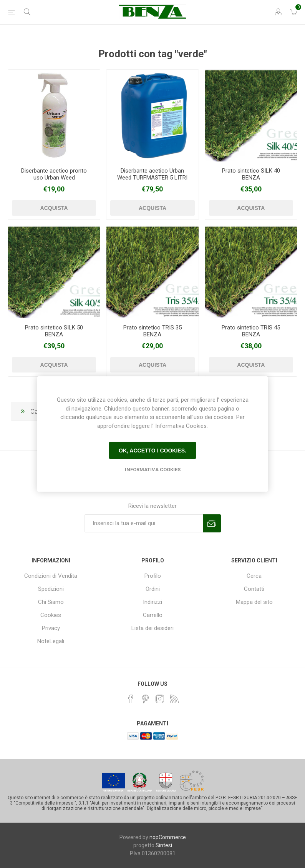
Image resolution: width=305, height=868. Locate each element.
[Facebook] (131, 699)
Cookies (51, 615)
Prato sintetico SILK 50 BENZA (54, 331)
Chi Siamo (51, 602)
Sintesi (164, 845)
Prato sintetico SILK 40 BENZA (251, 174)
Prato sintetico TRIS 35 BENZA (152, 331)
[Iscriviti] (144, 523)
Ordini (153, 589)
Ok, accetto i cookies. (152, 451)
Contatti (254, 589)
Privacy (51, 628)
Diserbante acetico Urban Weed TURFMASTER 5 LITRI (152, 174)
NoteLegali (51, 641)
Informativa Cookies (153, 470)
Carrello (153, 615)
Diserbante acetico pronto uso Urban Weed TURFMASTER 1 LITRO (54, 178)
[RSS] (174, 699)
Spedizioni (51, 589)
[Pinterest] (145, 699)
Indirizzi (152, 602)
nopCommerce (168, 837)
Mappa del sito (254, 602)
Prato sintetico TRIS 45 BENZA (251, 331)
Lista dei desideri (152, 628)
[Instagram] (160, 699)
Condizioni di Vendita (51, 576)
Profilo (153, 576)
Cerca (254, 576)
